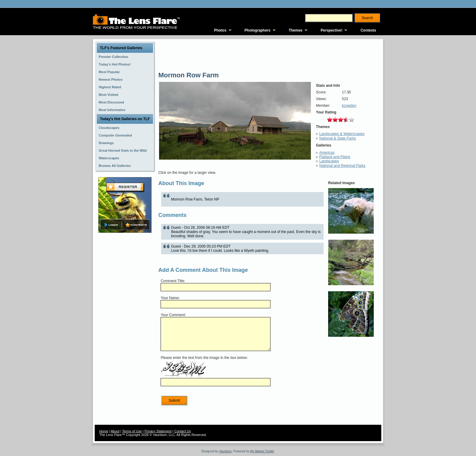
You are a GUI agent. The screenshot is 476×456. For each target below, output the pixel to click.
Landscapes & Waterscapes (342, 134)
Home (104, 431)
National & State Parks (338, 138)
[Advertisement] (125, 330)
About (115, 431)
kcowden (349, 106)
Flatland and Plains (335, 157)
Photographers (258, 30)
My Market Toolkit (262, 451)
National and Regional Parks (342, 166)
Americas (327, 153)
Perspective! (331, 30)
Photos (220, 30)
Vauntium (226, 451)
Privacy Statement (158, 431)
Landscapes (329, 161)
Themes (296, 30)
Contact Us (182, 431)
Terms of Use (132, 431)
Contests (368, 30)
